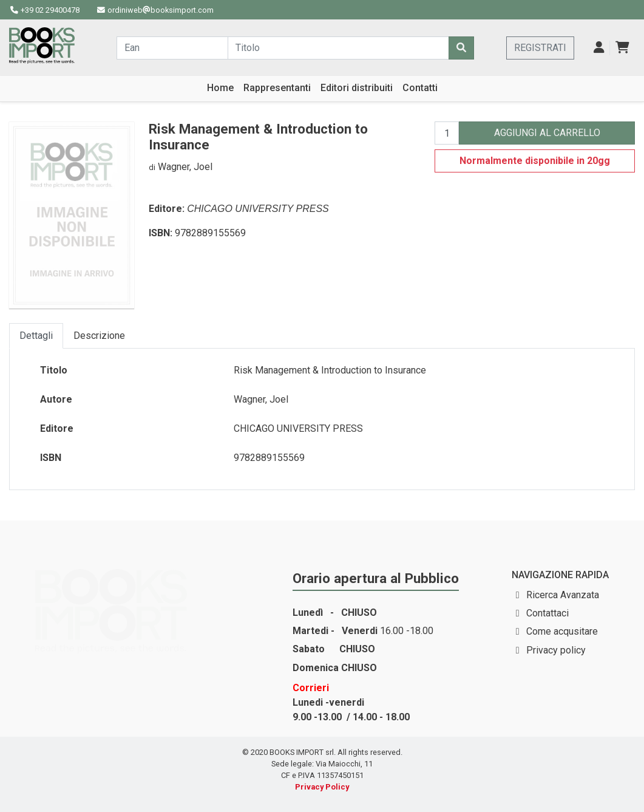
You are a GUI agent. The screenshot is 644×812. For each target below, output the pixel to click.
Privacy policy (556, 650)
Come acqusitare (562, 631)
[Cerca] (461, 48)
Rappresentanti (277, 88)
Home (220, 88)
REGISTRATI (540, 48)
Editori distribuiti (357, 88)
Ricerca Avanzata (563, 595)
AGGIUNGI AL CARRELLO (547, 133)
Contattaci (547, 613)
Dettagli (36, 336)
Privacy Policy (322, 787)
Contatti (420, 88)
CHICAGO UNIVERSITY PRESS (258, 209)
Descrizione (99, 336)
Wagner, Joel (185, 167)
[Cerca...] (172, 48)
